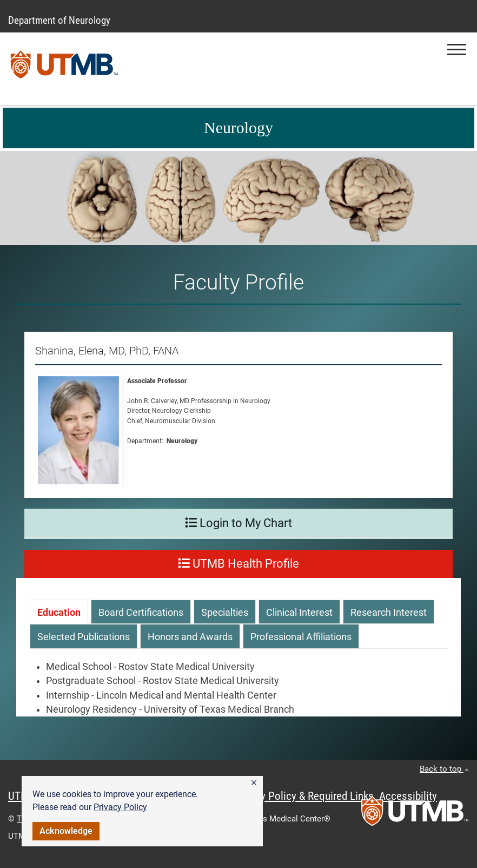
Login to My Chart (239, 523)
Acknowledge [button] (66, 831)
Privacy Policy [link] (120, 807)
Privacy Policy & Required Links (303, 796)
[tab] (59, 612)
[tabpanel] (239, 688)
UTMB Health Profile (239, 564)
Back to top (444, 769)
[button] (254, 783)
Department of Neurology (59, 20)
